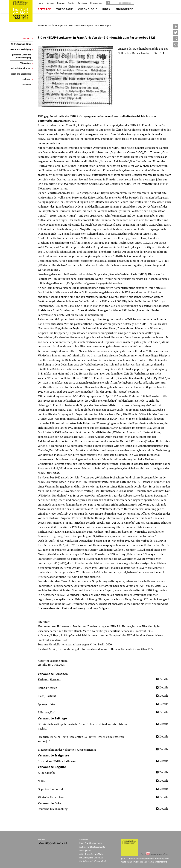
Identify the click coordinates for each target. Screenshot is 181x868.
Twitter (71, 3)
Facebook (82, 3)
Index (106, 9)
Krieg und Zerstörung (21, 74)
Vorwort (50, 3)
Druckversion (96, 3)
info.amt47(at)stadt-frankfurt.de (53, 843)
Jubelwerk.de (136, 862)
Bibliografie (124, 9)
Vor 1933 (68, 25)
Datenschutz (161, 862)
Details (164, 679)
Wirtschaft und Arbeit (21, 68)
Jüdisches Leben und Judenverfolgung (22, 56)
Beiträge (44, 9)
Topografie (65, 9)
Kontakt (61, 3)
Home (41, 3)
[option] (104, 77)
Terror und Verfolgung (21, 49)
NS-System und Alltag (21, 44)
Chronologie (88, 9)
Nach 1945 (27, 79)
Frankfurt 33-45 (45, 25)
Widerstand (26, 63)
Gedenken (27, 85)
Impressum (149, 862)
